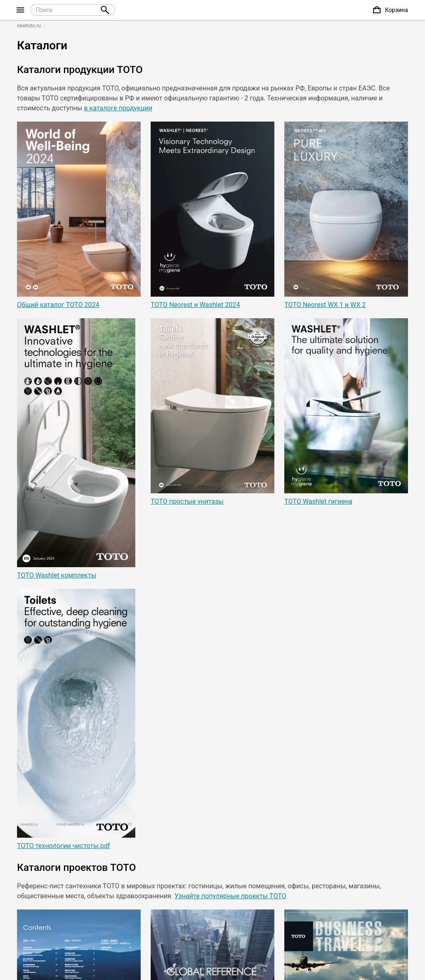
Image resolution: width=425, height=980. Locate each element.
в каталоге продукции (118, 108)
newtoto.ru (29, 26)
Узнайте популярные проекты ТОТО (230, 896)
